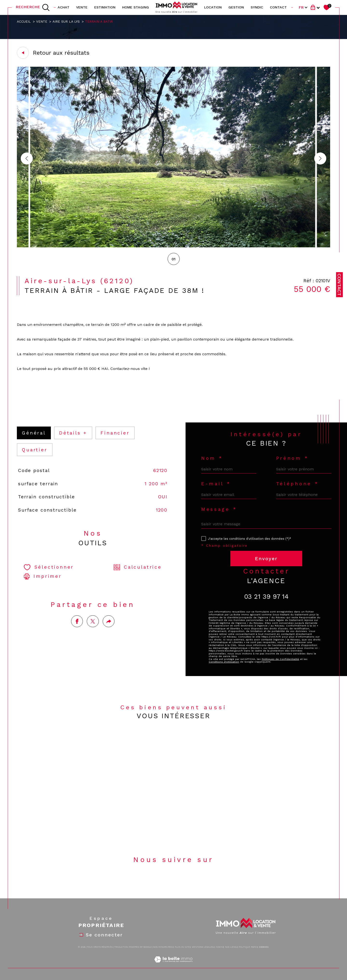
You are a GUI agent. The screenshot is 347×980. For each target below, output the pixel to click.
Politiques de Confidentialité (280, 659)
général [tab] (34, 433)
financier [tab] (115, 433)
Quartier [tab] (35, 450)
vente (82, 7)
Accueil (24, 21)
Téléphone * (297, 484)
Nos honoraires (163, 947)
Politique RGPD (248, 947)
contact (278, 7)
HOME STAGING (136, 7)
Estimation (105, 7)
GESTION (236, 7)
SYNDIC (257, 7)
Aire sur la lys (66, 21)
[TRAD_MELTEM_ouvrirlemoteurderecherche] (33, 7)
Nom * (212, 458)
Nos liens (231, 947)
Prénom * (292, 458)
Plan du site (182, 947)
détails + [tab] (73, 433)
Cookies (264, 947)
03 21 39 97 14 (266, 596)
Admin (219, 947)
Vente (42, 21)
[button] (320, 158)
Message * (219, 509)
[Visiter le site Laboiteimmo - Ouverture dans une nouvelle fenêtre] (173, 965)
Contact (339, 285)
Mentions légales (203, 947)
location (213, 7)
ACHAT (63, 7)
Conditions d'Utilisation (224, 662)
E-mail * (216, 484)
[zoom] (173, 246)
